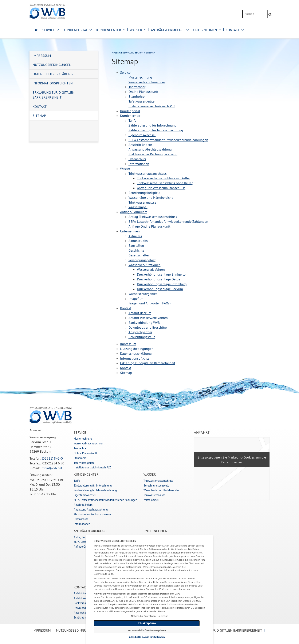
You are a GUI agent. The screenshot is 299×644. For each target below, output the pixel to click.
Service (49, 30)
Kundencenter (109, 30)
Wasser (136, 30)
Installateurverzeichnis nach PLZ (92, 467)
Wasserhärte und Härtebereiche (161, 490)
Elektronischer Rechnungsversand (93, 514)
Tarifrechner (81, 448)
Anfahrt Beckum (83, 593)
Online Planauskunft (85, 453)
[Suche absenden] (270, 14)
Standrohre (80, 458)
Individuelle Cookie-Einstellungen (147, 637)
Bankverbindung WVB (86, 603)
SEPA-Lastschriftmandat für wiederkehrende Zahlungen (105, 500)
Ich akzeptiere (147, 623)
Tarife (77, 481)
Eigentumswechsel (85, 495)
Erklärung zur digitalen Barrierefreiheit (54, 95)
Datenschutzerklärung (53, 74)
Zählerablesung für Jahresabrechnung (95, 490)
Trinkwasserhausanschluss (158, 481)
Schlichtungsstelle (84, 617)
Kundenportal (76, 30)
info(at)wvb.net (51, 468)
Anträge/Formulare (168, 30)
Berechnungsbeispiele (156, 485)
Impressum (42, 56)
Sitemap (39, 116)
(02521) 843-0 (52, 458)
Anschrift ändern (83, 505)
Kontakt (233, 30)
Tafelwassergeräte (84, 463)
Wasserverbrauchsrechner (88, 443)
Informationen (82, 524)
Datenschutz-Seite (103, 574)
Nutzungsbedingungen (52, 65)
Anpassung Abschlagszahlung (91, 509)
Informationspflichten (53, 83)
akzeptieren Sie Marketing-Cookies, (230, 457)
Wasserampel (151, 500)
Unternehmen (205, 30)
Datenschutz (81, 519)
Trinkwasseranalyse (154, 495)
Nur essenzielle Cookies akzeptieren (147, 630)
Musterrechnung (83, 439)
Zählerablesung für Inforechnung (93, 485)
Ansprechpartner (83, 613)
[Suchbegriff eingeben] (255, 14)
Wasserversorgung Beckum (128, 53)
